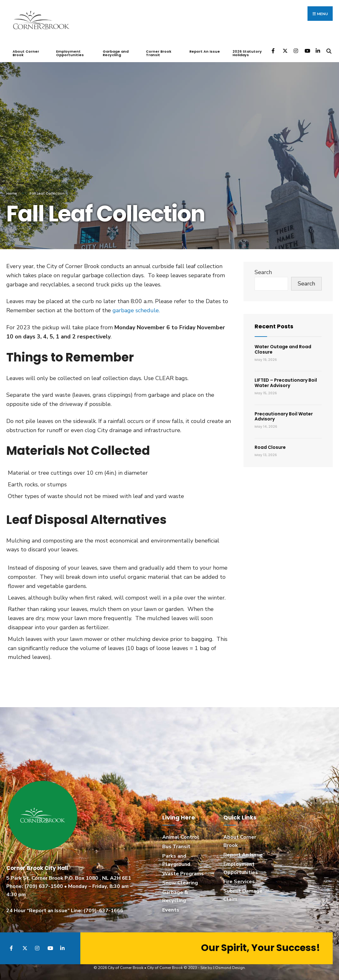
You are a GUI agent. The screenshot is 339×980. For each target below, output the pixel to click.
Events (171, 910)
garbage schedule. (136, 310)
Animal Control (181, 837)
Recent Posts (274, 326)
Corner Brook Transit (159, 53)
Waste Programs (183, 873)
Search (263, 272)
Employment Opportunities (70, 53)
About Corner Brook (26, 53)
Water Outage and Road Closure (283, 349)
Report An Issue (205, 51)
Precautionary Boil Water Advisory (284, 416)
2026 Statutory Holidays (247, 53)
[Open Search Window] (329, 50)
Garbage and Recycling (116, 53)
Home (12, 193)
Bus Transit (176, 846)
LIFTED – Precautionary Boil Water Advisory (286, 383)
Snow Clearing (180, 883)
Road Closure (270, 447)
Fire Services (239, 882)
